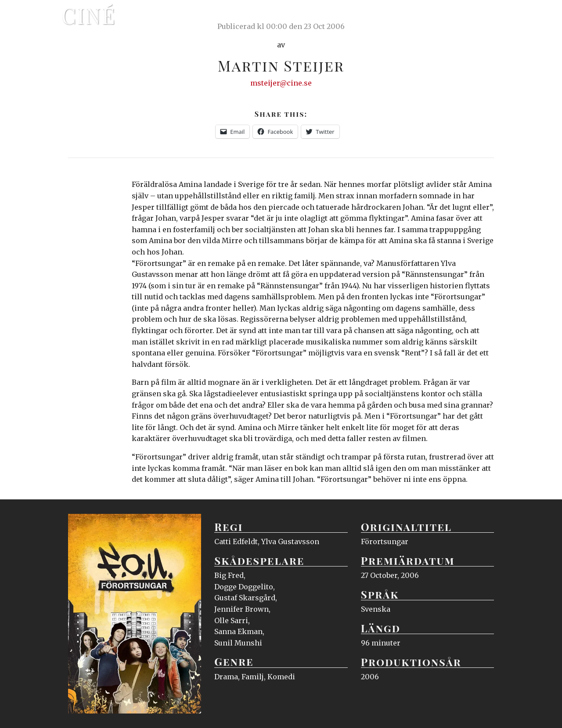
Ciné (89, 15)
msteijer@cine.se (281, 83)
